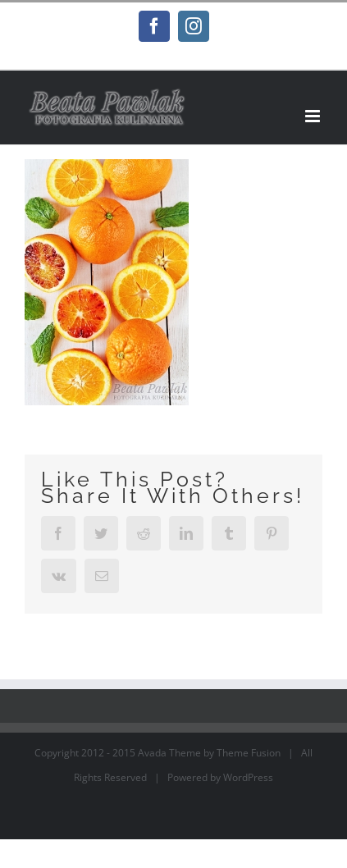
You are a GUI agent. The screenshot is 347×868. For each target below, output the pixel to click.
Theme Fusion (249, 753)
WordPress (248, 777)
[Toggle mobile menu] (314, 116)
